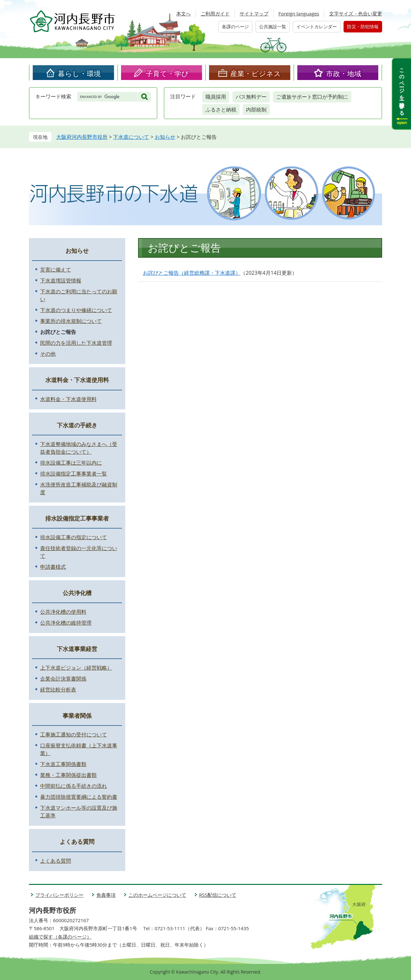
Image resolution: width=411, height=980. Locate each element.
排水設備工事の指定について (74, 537)
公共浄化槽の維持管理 (66, 623)
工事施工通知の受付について (74, 735)
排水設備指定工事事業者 (77, 518)
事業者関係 (77, 716)
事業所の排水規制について (71, 321)
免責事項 (106, 895)
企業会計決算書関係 (63, 679)
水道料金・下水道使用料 (77, 380)
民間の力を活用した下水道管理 (76, 343)
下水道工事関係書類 (63, 764)
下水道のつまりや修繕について (76, 310)
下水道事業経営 (77, 649)
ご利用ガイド (215, 13)
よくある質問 (77, 842)
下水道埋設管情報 (61, 281)
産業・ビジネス (256, 73)
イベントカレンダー (317, 27)
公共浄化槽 (77, 593)
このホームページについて (157, 895)
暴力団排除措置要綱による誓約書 (79, 797)
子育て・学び (167, 73)
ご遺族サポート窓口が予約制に (312, 97)
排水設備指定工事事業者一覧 (74, 474)
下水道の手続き (77, 425)
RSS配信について (218, 895)
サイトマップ (254, 13)
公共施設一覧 (273, 27)
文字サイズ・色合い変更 (356, 13)
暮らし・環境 (79, 73)
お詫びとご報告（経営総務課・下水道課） (192, 273)
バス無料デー (251, 97)
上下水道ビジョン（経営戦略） (76, 668)
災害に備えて (56, 270)
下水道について (131, 137)
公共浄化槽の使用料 (63, 612)
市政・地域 (344, 73)
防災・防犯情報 (363, 27)
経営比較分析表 (58, 690)
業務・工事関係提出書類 (68, 775)
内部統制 (256, 110)
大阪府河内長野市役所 (82, 137)
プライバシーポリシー (59, 895)
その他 (48, 354)
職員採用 (216, 97)
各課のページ (235, 27)
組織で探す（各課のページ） (60, 937)
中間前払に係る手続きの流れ (74, 786)
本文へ (184, 13)
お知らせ (165, 137)
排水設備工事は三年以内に (71, 463)
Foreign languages (299, 13)
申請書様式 (53, 567)
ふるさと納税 (221, 110)
